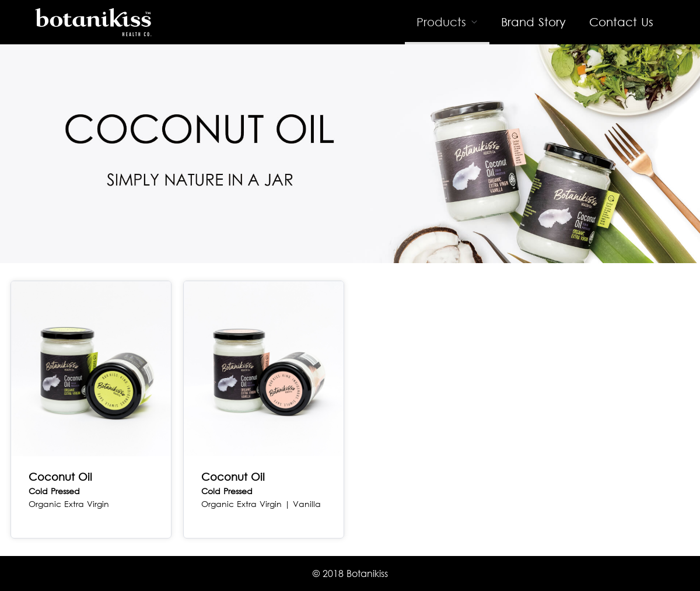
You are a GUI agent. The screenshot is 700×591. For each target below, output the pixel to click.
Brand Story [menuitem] (533, 22)
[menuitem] (447, 22)
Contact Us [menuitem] (621, 22)
